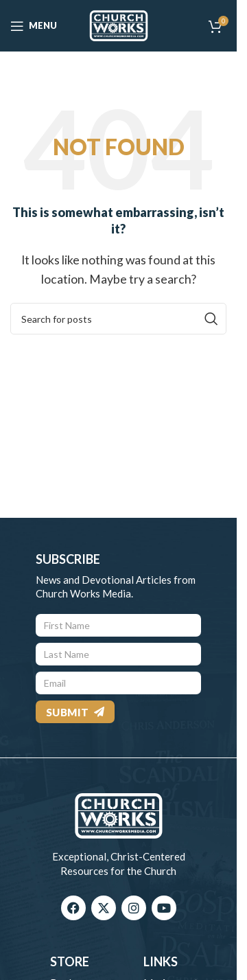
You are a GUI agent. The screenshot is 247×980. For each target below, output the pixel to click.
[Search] (118, 319)
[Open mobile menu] (34, 26)
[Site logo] (119, 24)
